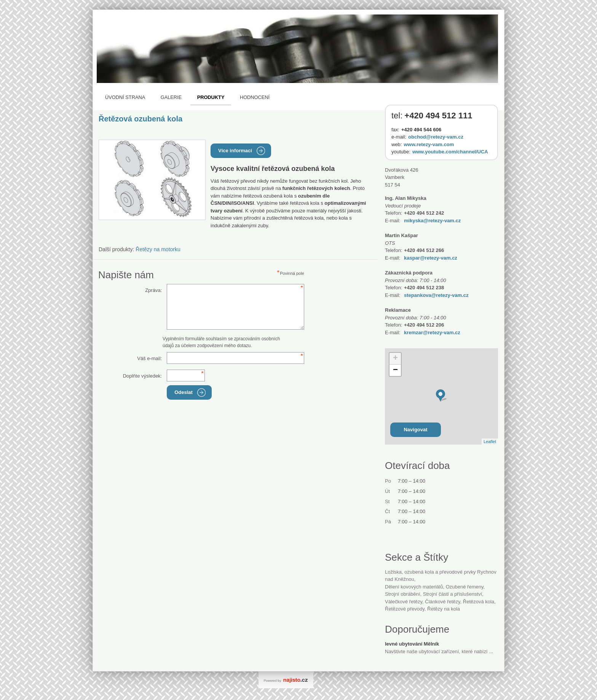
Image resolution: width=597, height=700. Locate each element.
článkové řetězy (442, 602)
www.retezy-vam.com (429, 144)
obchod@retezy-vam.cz (436, 137)
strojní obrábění (403, 594)
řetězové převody (405, 609)
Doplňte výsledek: (143, 376)
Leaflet (490, 442)
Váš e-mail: (149, 358)
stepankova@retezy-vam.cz (436, 295)
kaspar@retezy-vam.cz (431, 258)
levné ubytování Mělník (412, 644)
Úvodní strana (125, 97)
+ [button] (395, 359)
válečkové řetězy (404, 602)
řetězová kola (479, 602)
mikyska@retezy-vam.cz (432, 221)
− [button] (395, 370)
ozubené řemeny (465, 587)
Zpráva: (153, 290)
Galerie (171, 97)
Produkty (211, 97)
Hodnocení (255, 97)
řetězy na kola (444, 609)
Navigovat (415, 430)
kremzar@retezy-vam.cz (432, 332)
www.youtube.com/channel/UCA (450, 152)
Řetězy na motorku (158, 249)
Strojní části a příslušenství (453, 594)
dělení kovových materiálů (414, 587)
